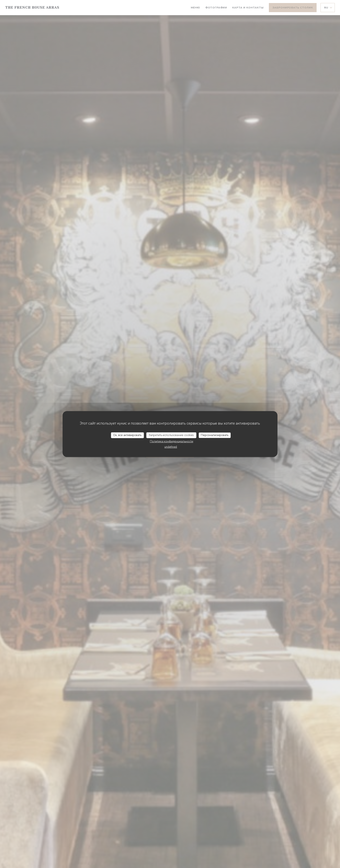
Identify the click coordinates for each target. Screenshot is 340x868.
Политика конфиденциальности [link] (172, 441)
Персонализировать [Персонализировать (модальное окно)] (215, 435)
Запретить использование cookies (171, 435)
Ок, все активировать (127, 435)
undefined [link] (171, 447)
